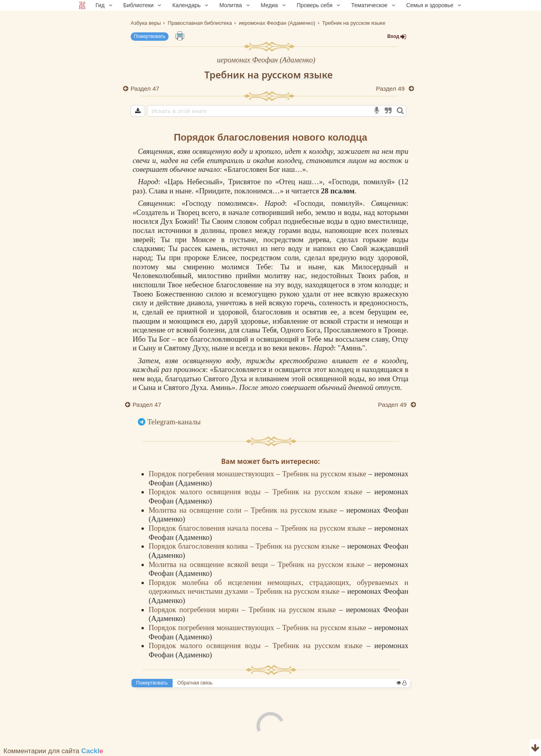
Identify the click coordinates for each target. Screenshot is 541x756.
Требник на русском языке (268, 75)
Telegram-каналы (174, 422)
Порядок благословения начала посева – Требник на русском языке (258, 528)
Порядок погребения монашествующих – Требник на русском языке (259, 474)
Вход (397, 37)
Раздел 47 (145, 89)
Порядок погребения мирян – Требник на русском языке (244, 610)
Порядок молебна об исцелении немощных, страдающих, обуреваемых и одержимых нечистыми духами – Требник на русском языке (278, 587)
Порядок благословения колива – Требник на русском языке (245, 546)
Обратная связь (195, 683)
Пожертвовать (150, 36)
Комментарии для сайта (54, 751)
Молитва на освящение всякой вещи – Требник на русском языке (258, 564)
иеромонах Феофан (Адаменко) (266, 60)
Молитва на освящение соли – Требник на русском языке (244, 510)
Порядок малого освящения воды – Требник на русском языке (258, 492)
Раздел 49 (391, 89)
